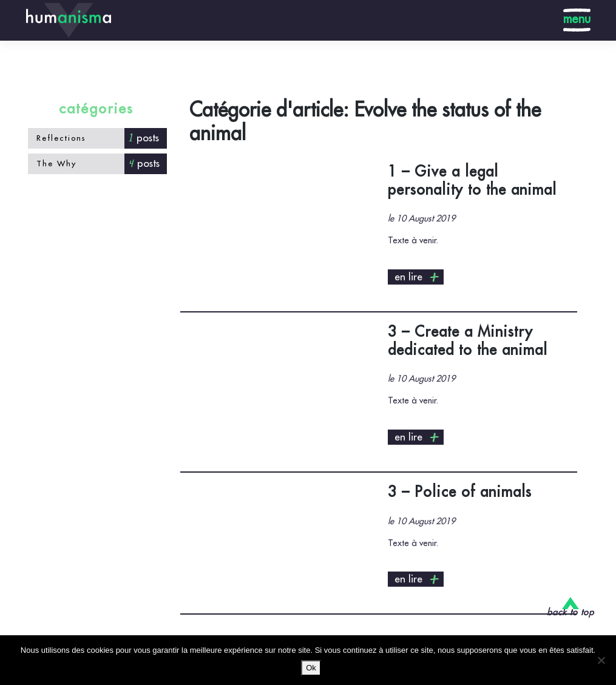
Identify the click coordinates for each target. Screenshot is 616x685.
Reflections (61, 138)
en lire (417, 277)
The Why (56, 164)
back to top (570, 612)
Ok (311, 668)
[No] (601, 660)
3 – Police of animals (460, 492)
